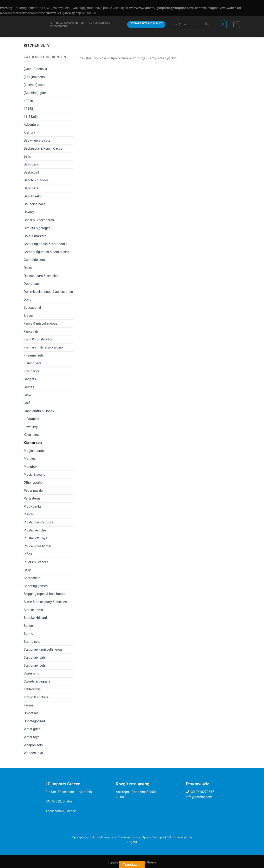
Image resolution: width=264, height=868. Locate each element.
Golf (27, 403)
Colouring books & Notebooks (46, 244)
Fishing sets (33, 363)
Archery (29, 133)
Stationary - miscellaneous (43, 649)
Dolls (27, 300)
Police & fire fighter (38, 546)
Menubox (31, 467)
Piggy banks (33, 506)
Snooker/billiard (35, 618)
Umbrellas (31, 713)
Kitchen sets (33, 443)
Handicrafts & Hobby (39, 411)
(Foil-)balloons (34, 77)
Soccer (29, 626)
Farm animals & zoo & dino (43, 347)
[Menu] (237, 25)
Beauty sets (32, 196)
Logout (132, 842)
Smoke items (33, 610)
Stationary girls (35, 657)
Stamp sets (32, 642)
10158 (28, 109)
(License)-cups (35, 85)
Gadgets (30, 379)
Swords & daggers (37, 681)
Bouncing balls (35, 204)
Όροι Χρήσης (80, 837)
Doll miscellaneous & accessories (48, 292)
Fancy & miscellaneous (41, 323)
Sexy (27, 570)
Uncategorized (34, 721)
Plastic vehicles (35, 530)
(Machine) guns (35, 93)
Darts (28, 268)
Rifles (28, 554)
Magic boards (34, 451)
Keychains (31, 435)
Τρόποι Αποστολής (129, 837)
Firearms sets (34, 355)
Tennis (29, 705)
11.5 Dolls (31, 117)
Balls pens (31, 164)
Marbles (30, 459)
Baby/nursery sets (37, 140)
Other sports (33, 483)
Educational (32, 308)
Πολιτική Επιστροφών (103, 837)
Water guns (32, 729)
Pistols (29, 514)
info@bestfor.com (199, 797)
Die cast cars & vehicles (41, 276)
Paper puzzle (33, 491)
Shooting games (36, 586)
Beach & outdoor (36, 180)
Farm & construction (39, 339)
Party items (32, 498)
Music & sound (35, 474)
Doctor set (31, 284)
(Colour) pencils (35, 69)
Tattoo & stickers (36, 697)
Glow (27, 395)
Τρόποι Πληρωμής (154, 837)
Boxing (29, 212)
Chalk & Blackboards (39, 220)
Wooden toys (33, 753)
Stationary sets (35, 666)
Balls (27, 157)
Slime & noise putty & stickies (45, 602)
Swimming (31, 673)
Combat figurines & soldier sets (47, 252)
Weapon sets (33, 745)
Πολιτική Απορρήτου (179, 837)
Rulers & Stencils (36, 562)
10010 (28, 101)
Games (29, 387)
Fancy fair (31, 331)
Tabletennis (32, 689)
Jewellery (31, 427)
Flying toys (32, 371)
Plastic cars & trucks (39, 522)
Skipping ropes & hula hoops (45, 594)
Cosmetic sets (34, 260)
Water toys (32, 737)
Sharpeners (32, 578)
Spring (28, 634)
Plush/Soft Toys (35, 538)
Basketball (31, 172)
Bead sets (31, 188)
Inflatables (31, 419)
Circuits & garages (37, 228)
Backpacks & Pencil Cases (43, 148)
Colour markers (35, 236)
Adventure (31, 125)
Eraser (28, 316)
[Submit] (207, 24)
